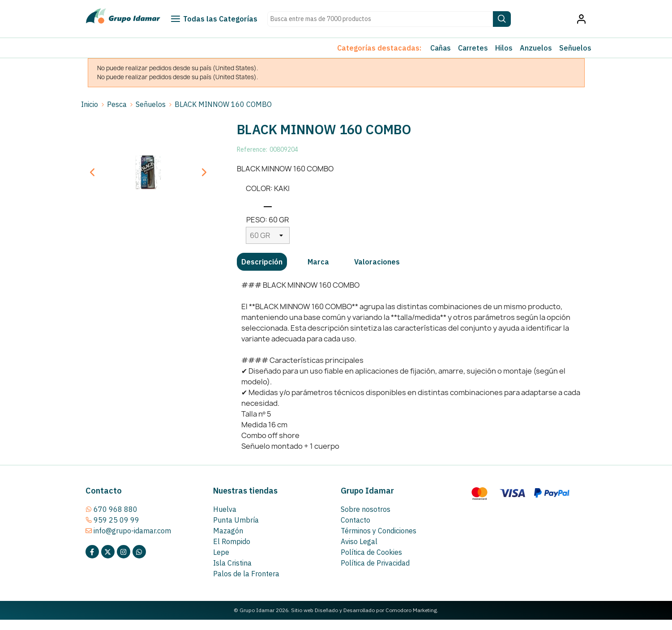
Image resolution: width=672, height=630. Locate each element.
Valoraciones (377, 262)
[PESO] (268, 235)
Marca (318, 262)
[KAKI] (268, 202)
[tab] (262, 262)
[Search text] (380, 19)
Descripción (262, 262)
